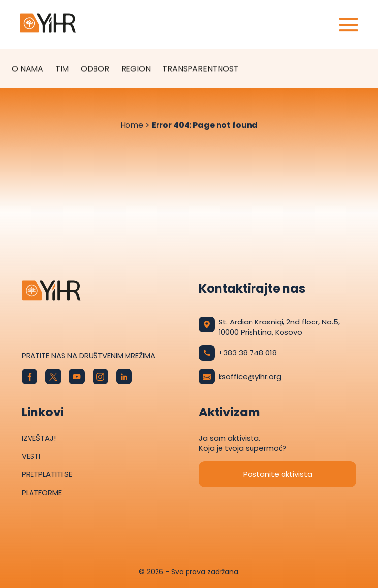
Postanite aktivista (278, 474)
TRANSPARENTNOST (201, 69)
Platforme (42, 492)
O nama (28, 69)
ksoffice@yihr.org (240, 377)
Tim (62, 69)
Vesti (31, 456)
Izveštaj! (39, 438)
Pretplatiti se (47, 474)
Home (132, 125)
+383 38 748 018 (238, 353)
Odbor (95, 69)
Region (136, 69)
